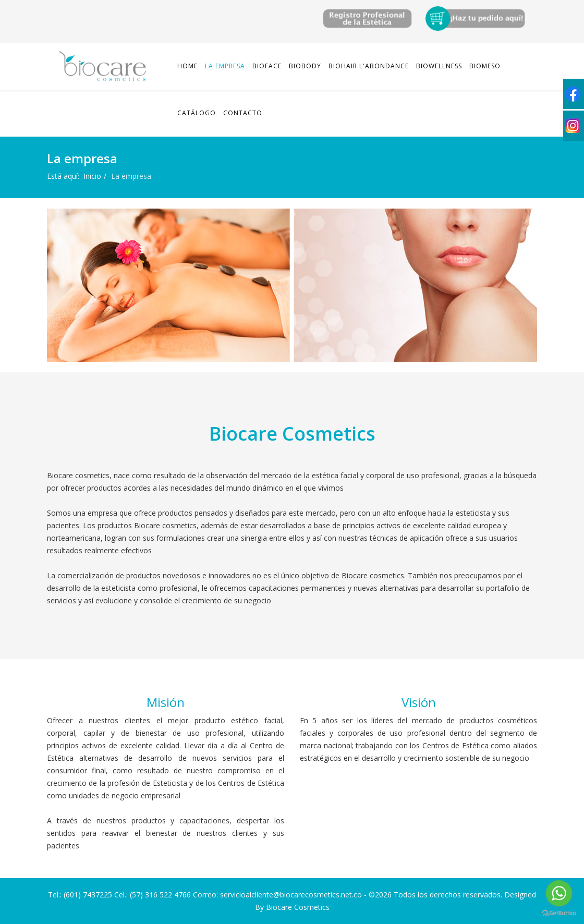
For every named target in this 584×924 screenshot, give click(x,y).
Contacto (243, 113)
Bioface (267, 66)
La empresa (225, 66)
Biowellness (439, 66)
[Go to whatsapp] (559, 893)
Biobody (305, 66)
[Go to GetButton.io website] (559, 913)
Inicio (92, 176)
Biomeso (485, 66)
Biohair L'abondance (369, 66)
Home (187, 66)
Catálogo (197, 113)
